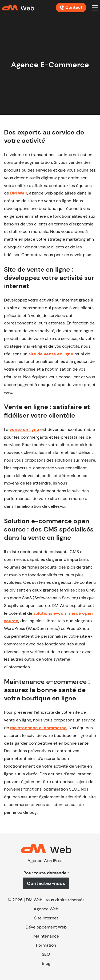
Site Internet (46, 918)
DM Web (34, 900)
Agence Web (46, 909)
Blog (46, 963)
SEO (46, 954)
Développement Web (46, 927)
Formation (46, 945)
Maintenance (46, 936)
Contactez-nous (46, 883)
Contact (71, 7)
